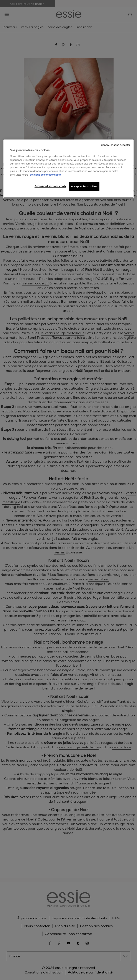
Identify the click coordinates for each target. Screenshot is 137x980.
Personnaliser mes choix (50, 186)
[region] (68, 169)
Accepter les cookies (84, 187)
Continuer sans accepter (116, 145)
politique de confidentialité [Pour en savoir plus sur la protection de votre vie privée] (45, 175)
